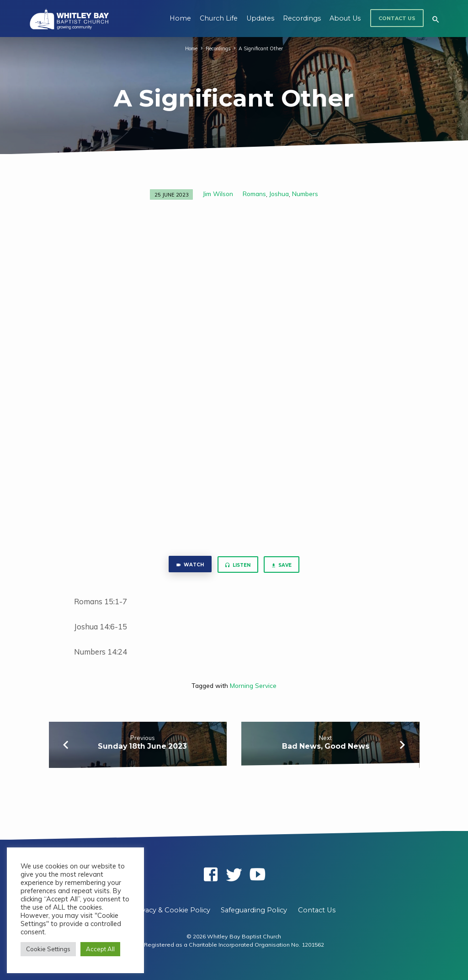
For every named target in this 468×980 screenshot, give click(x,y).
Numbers (305, 194)
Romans (254, 194)
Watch (186, 566)
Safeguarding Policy (254, 910)
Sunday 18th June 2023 (142, 748)
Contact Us (397, 19)
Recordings (302, 18)
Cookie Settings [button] (48, 949)
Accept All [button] (100, 949)
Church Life (219, 18)
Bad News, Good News (326, 748)
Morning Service (253, 687)
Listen (237, 566)
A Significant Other (262, 48)
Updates (260, 18)
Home (180, 18)
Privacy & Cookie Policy (171, 910)
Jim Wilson (218, 194)
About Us (345, 18)
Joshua (279, 194)
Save (285, 566)
